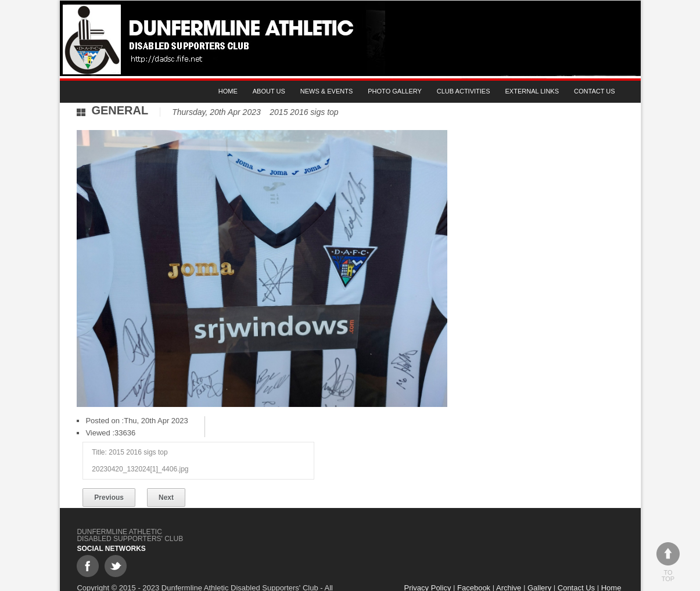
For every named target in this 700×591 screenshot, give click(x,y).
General (120, 110)
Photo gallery (395, 91)
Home (228, 91)
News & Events (326, 91)
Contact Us (595, 91)
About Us (269, 91)
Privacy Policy (430, 565)
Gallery (541, 565)
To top (668, 562)
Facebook (475, 565)
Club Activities (464, 91)
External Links (532, 91)
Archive (510, 565)
